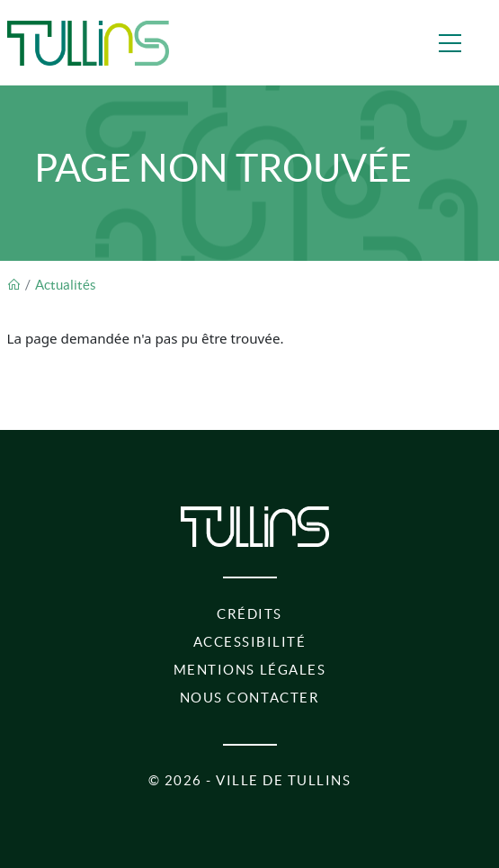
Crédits (249, 614)
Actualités (66, 285)
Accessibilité (250, 642)
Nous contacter (249, 698)
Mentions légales (249, 670)
